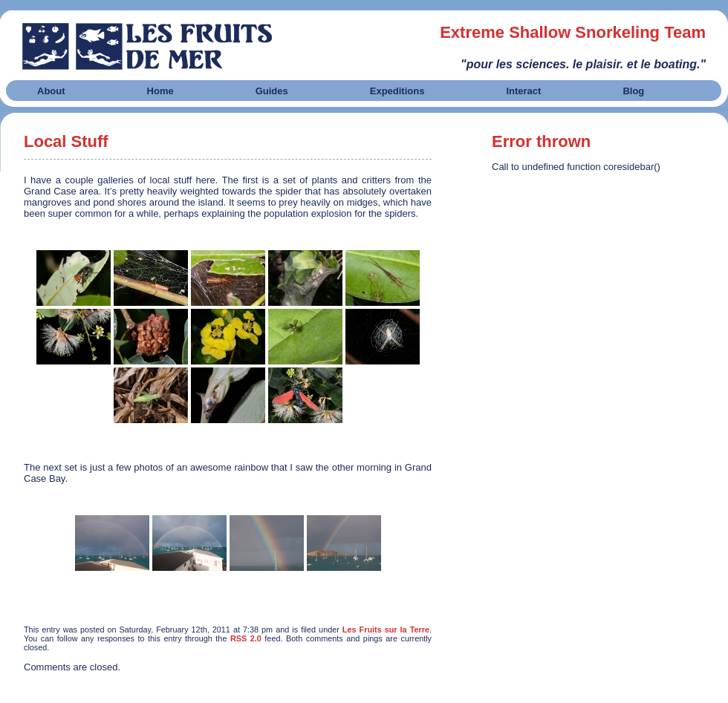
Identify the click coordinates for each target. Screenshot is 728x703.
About (51, 91)
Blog (633, 91)
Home (160, 91)
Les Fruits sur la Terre (386, 630)
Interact (523, 91)
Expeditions (397, 91)
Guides (272, 91)
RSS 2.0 (246, 638)
